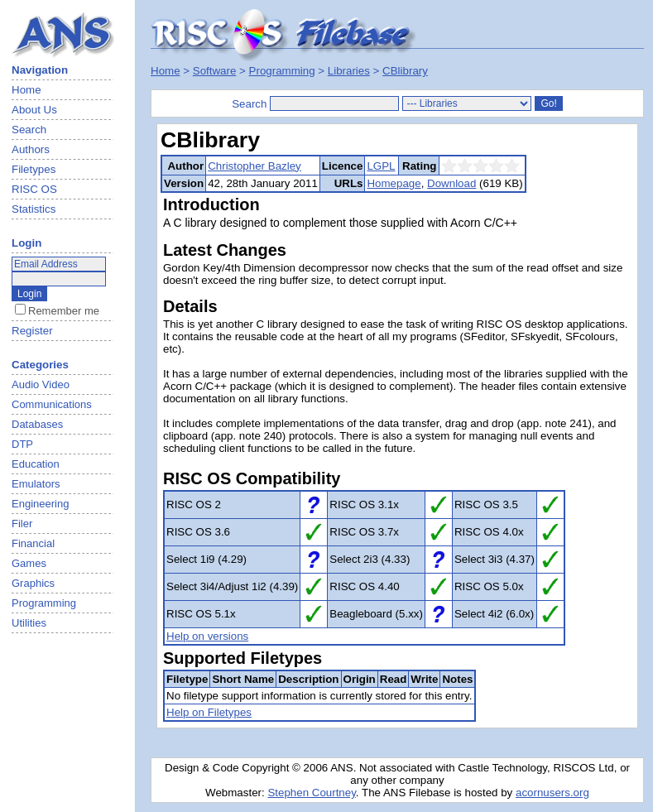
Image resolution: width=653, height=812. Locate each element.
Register (32, 331)
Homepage (394, 183)
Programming (282, 71)
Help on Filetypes (209, 712)
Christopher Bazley (254, 166)
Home (26, 90)
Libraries (349, 71)
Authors (31, 149)
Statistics (34, 209)
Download (451, 183)
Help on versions (207, 636)
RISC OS (34, 189)
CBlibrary (405, 71)
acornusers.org (552, 793)
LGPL (381, 166)
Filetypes (34, 169)
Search (29, 130)
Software (215, 71)
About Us (34, 110)
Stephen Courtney (311, 793)
